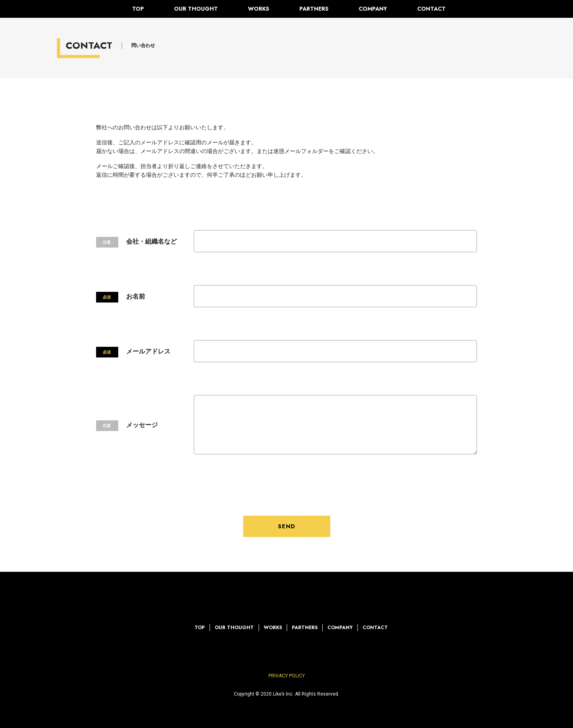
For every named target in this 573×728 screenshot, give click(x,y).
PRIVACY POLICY (287, 676)
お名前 (136, 296)
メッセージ (142, 425)
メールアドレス (148, 351)
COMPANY (373, 9)
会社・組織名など (151, 241)
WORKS (259, 9)
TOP (138, 9)
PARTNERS (314, 9)
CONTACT (431, 9)
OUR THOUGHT (196, 9)
